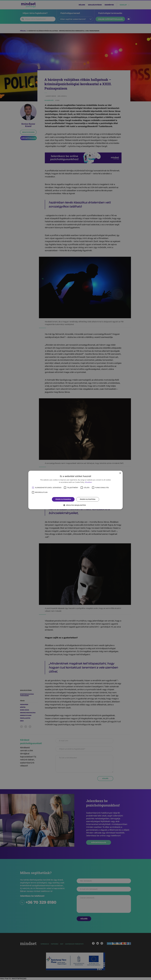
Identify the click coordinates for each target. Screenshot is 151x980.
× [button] (120, 473)
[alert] (75, 490)
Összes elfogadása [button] (63, 499)
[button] (75, 505)
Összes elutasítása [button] (88, 499)
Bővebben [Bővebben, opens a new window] (89, 482)
